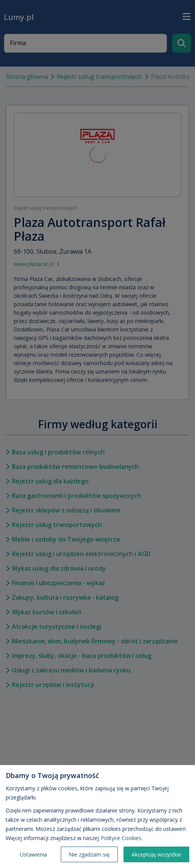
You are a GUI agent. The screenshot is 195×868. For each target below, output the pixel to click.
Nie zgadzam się (89, 854)
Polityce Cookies (121, 838)
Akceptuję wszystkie (156, 854)
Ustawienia (33, 854)
